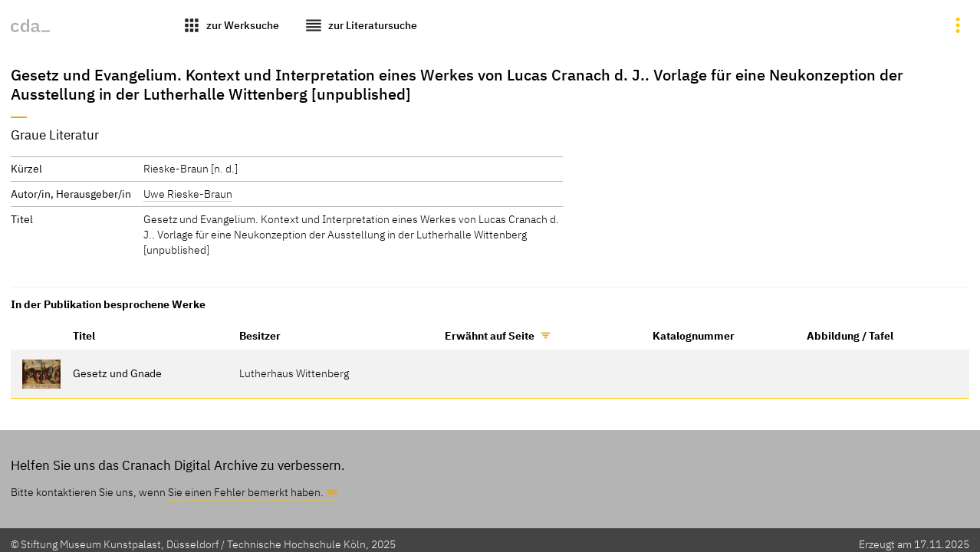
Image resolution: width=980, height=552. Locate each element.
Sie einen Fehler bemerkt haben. (246, 492)
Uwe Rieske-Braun (188, 194)
